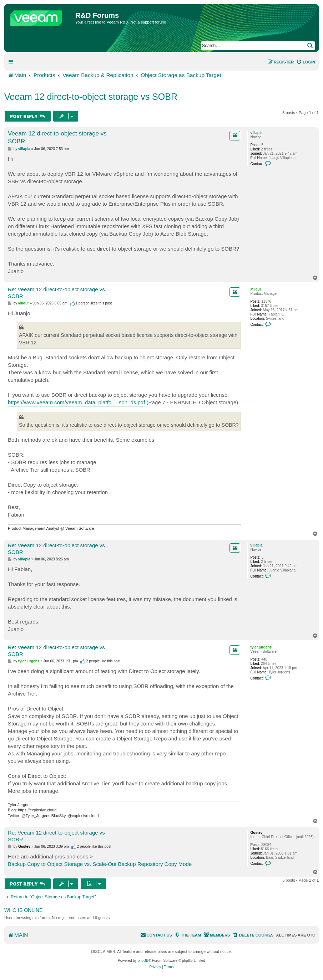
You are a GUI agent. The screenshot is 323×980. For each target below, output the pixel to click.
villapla (257, 133)
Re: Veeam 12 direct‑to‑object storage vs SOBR (56, 293)
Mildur (256, 289)
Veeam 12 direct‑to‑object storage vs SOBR (91, 97)
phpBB (143, 961)
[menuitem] (306, 62)
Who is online (23, 910)
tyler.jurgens (261, 647)
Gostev (257, 833)
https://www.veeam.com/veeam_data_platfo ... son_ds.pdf (76, 402)
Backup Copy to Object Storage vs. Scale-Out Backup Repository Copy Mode (100, 864)
